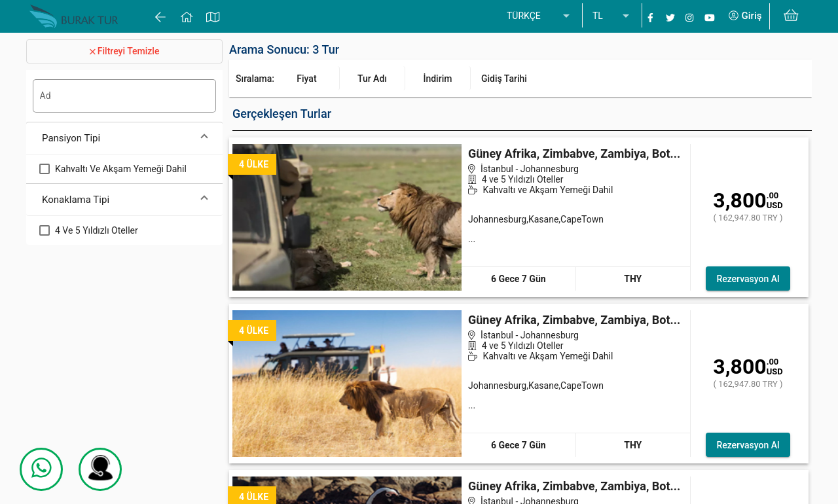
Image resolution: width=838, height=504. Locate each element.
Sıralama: (255, 79)
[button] (124, 138)
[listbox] (539, 16)
